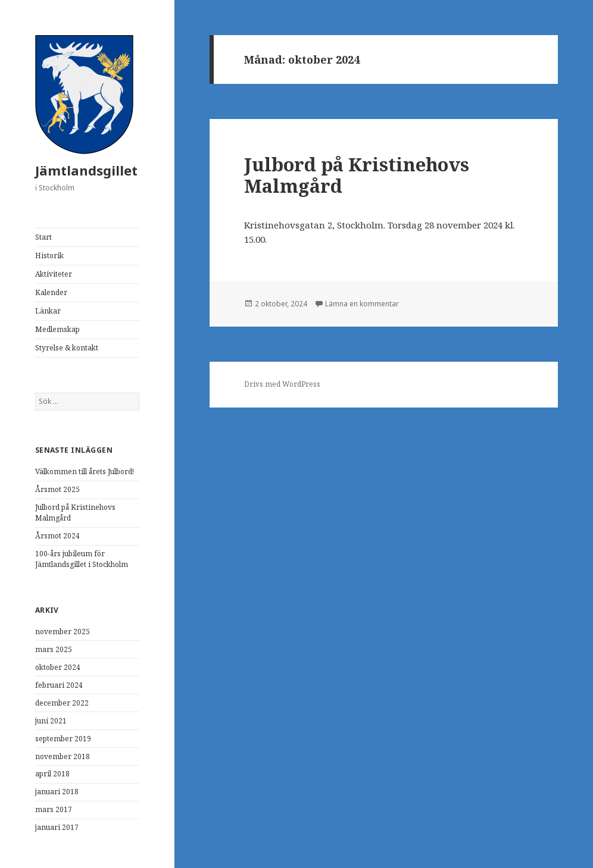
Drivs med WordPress (282, 384)
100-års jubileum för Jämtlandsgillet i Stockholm (82, 559)
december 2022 (62, 703)
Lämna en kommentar (362, 304)
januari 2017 (57, 827)
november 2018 (63, 756)
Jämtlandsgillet (86, 170)
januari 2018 (57, 792)
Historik (49, 256)
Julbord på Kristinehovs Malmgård (357, 175)
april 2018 (52, 774)
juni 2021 (51, 721)
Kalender (51, 292)
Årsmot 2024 (57, 536)
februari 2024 (59, 685)
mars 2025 (54, 649)
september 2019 (63, 739)
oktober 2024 (58, 667)
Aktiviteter (54, 274)
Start (43, 237)
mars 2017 (54, 809)
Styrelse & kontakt (67, 348)
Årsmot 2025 (57, 489)
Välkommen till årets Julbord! (85, 471)
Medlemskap (57, 329)
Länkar (48, 311)
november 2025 (63, 632)
